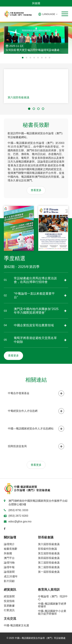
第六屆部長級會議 (18, 97)
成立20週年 (11, 576)
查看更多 (36, 190)
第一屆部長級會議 (49, 572)
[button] (65, 14)
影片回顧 (9, 581)
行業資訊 (9, 610)
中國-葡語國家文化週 (16, 625)
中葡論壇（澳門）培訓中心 (53, 598)
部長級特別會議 (47, 549)
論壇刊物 (9, 563)
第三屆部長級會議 (49, 563)
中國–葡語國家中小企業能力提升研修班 (52, 612)
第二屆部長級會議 (49, 567)
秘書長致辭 (11, 549)
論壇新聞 (9, 572)
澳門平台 (9, 558)
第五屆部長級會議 (49, 553)
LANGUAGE (48, 14)
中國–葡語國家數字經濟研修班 (52, 605)
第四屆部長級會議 (49, 558)
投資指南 (9, 601)
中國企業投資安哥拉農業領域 (34, 325)
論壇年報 (9, 567)
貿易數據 (9, 606)
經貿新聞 (9, 596)
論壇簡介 (9, 544)
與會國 (36, 3)
